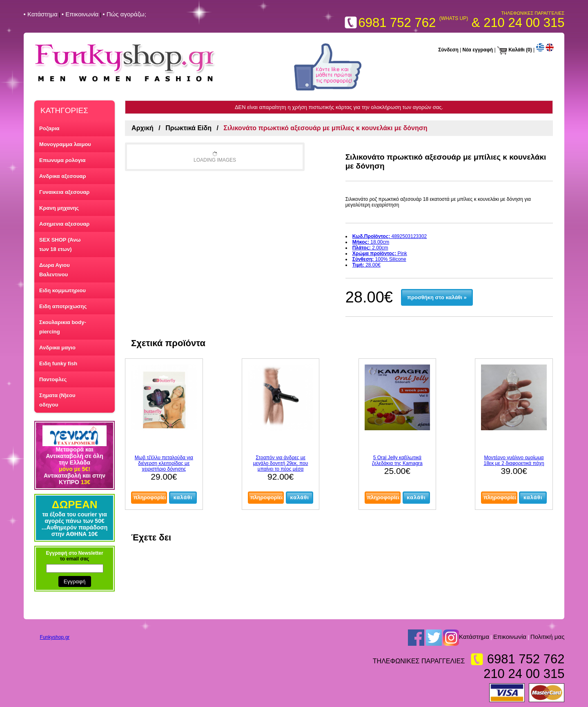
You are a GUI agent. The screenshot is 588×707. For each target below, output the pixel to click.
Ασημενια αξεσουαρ (64, 224)
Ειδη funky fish (58, 364)
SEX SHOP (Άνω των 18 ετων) (60, 245)
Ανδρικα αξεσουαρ (62, 176)
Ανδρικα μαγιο (57, 348)
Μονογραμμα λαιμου (65, 144)
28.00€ (366, 265)
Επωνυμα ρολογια (62, 160)
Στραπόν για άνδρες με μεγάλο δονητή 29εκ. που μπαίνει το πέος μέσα (281, 463)
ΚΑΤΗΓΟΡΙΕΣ (64, 110)
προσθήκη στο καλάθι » (437, 297)
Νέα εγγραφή (478, 50)
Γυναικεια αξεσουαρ (64, 192)
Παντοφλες (53, 379)
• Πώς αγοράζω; (124, 14)
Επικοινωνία (510, 637)
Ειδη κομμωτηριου (62, 290)
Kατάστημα (474, 637)
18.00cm (371, 242)
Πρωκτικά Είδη (188, 128)
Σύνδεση (448, 50)
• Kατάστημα (41, 14)
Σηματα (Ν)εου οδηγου (57, 400)
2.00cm (370, 248)
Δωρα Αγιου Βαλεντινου (55, 270)
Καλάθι (517, 50)
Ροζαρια (49, 128)
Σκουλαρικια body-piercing (63, 327)
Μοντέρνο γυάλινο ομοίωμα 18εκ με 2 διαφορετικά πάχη (514, 460)
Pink (380, 253)
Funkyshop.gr (55, 637)
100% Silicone (379, 259)
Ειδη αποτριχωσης (63, 306)
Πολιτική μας (548, 637)
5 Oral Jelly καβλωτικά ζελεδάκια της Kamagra (397, 460)
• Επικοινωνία (80, 14)
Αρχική (143, 128)
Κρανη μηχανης (59, 208)
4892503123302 (390, 236)
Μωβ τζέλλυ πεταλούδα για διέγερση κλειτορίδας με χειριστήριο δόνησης (164, 463)
